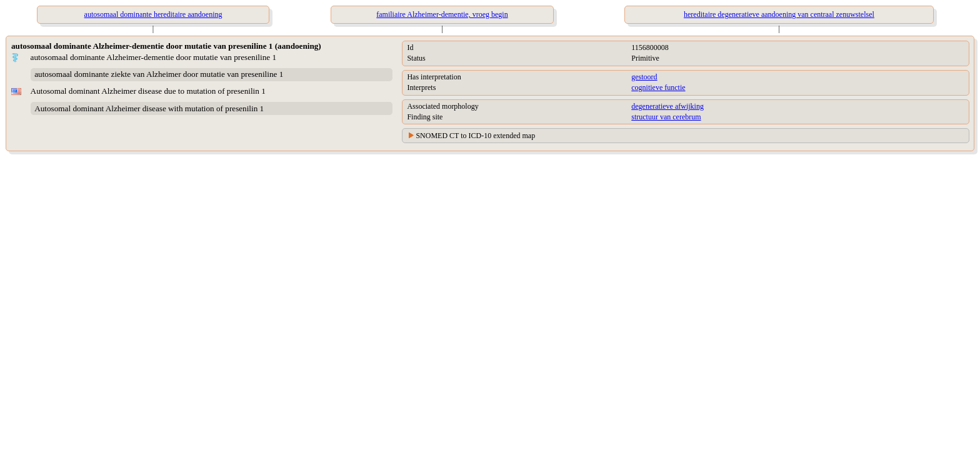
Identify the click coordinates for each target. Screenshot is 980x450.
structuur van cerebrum (666, 117)
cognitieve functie (658, 87)
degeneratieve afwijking (667, 106)
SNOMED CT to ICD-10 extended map (475, 136)
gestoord (644, 77)
